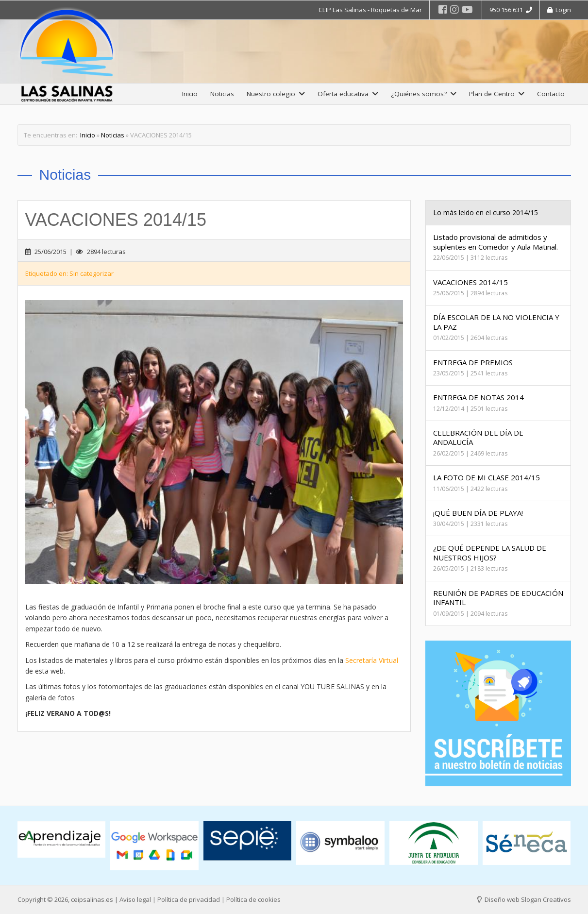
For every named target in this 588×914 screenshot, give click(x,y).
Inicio (190, 94)
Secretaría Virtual (372, 660)
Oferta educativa (348, 94)
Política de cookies (253, 899)
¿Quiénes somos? (424, 94)
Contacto (551, 94)
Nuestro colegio (276, 94)
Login (559, 10)
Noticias (222, 94)
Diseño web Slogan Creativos (524, 899)
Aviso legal (135, 899)
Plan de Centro (497, 94)
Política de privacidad (189, 899)
